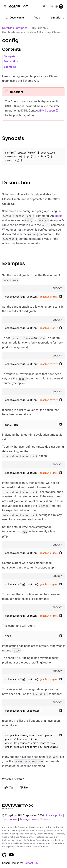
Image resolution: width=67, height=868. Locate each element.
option (59, 216)
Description (11, 61)
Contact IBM (31, 863)
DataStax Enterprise (15, 28)
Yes (9, 788)
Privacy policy (54, 815)
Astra (39, 18)
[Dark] (56, 6)
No (24, 788)
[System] (61, 6)
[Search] (44, 6)
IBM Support (47, 111)
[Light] (52, 6)
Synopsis (10, 56)
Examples (10, 67)
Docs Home (14, 18)
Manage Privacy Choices (35, 819)
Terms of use (10, 819)
